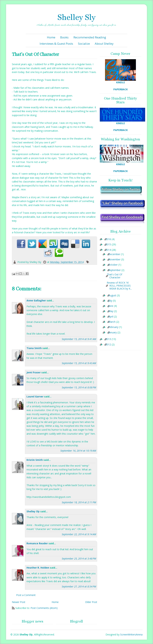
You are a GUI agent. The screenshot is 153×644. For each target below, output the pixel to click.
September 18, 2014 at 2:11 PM (79, 502)
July (110, 301)
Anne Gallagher (36, 300)
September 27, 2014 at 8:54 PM (79, 586)
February (113, 327)
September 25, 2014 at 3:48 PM (79, 559)
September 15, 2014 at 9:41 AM (79, 339)
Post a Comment (26, 595)
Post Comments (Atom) (44, 608)
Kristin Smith (35, 460)
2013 (108, 339)
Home (51, 37)
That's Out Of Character (114, 276)
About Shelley (104, 44)
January (113, 333)
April (111, 317)
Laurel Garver (35, 396)
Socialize (84, 44)
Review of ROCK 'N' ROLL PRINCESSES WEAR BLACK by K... (119, 286)
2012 (108, 345)
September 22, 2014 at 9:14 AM (79, 534)
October (113, 265)
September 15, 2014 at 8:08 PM (79, 387)
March (112, 322)
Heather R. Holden (38, 568)
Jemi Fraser (34, 372)
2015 (108, 245)
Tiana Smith (34, 348)
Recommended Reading (90, 37)
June (111, 306)
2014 (108, 250)
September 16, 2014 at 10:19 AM (78, 451)
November (114, 260)
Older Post (91, 602)
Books (64, 37)
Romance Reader (38, 543)
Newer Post (19, 602)
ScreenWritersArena (131, 634)
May (111, 311)
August (112, 296)
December (114, 254)
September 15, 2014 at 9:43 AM (79, 363)
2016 (108, 239)
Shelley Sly (76, 17)
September (115, 270)
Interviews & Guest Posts (56, 44)
